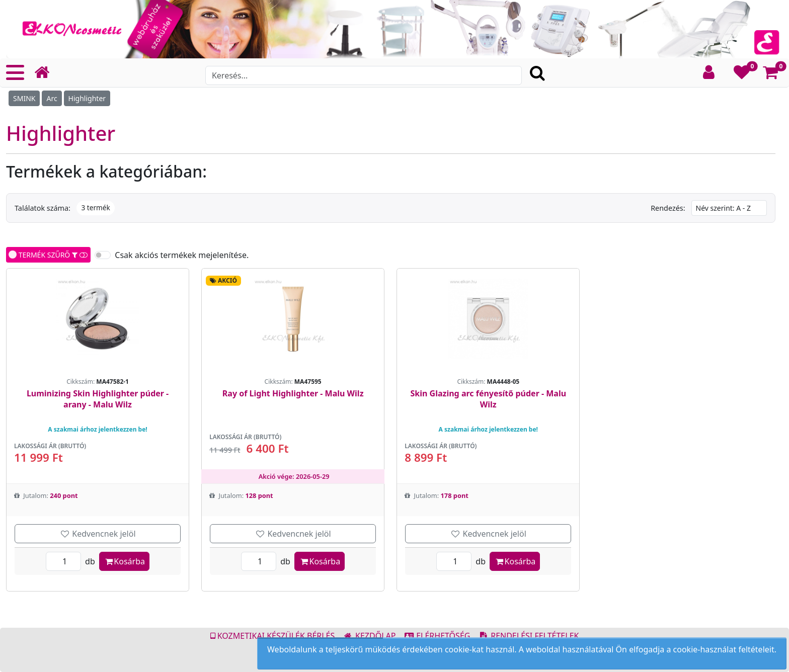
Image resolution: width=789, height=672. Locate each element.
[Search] (364, 75)
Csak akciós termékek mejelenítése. (182, 255)
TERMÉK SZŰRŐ (48, 255)
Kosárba (124, 561)
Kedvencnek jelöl (98, 534)
